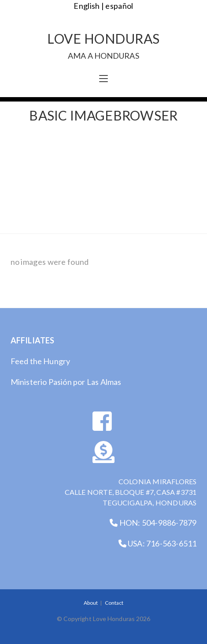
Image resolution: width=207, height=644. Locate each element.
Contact (114, 603)
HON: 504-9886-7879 (153, 523)
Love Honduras (103, 45)
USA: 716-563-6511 (158, 543)
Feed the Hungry (41, 361)
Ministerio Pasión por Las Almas (66, 382)
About (91, 603)
